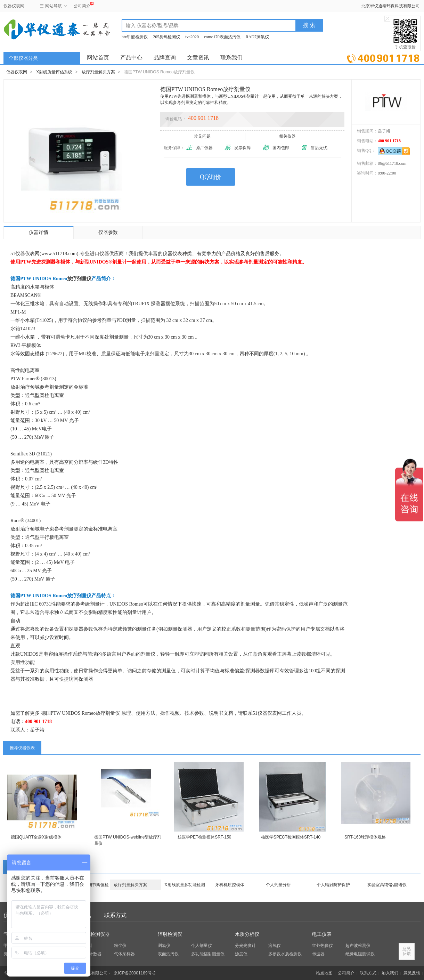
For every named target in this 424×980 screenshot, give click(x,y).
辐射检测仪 (170, 934)
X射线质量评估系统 (54, 72)
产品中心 (131, 58)
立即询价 (383, 57)
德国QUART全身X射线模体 (36, 837)
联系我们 (231, 58)
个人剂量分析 (278, 885)
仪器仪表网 (14, 6)
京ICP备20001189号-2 (134, 973)
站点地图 (324, 973)
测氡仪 (164, 946)
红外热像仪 (323, 946)
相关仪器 (288, 136)
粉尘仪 (120, 946)
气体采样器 (124, 954)
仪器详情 (39, 232)
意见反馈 (412, 973)
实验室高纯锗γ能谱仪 (387, 885)
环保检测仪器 (95, 934)
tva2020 (192, 37)
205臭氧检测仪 (166, 37)
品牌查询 (165, 58)
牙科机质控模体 (230, 885)
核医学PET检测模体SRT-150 (204, 837)
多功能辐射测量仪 (208, 954)
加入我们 (390, 973)
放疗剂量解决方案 (98, 72)
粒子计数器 (91, 954)
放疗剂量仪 (79, 279)
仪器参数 (108, 232)
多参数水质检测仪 (285, 954)
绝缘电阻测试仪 (360, 954)
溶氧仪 (275, 946)
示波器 (318, 954)
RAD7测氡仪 (257, 37)
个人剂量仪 (202, 946)
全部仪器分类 (23, 58)
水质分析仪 (247, 934)
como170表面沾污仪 (222, 37)
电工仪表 (322, 934)
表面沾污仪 (168, 954)
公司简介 (82, 5)
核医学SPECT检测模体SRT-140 (291, 837)
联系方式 (115, 915)
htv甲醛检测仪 (135, 37)
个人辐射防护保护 (333, 885)
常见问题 (203, 136)
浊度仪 (241, 954)
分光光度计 (245, 946)
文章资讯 (198, 58)
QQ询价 (211, 177)
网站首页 (98, 58)
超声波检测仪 (358, 946)
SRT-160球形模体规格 (365, 837)
